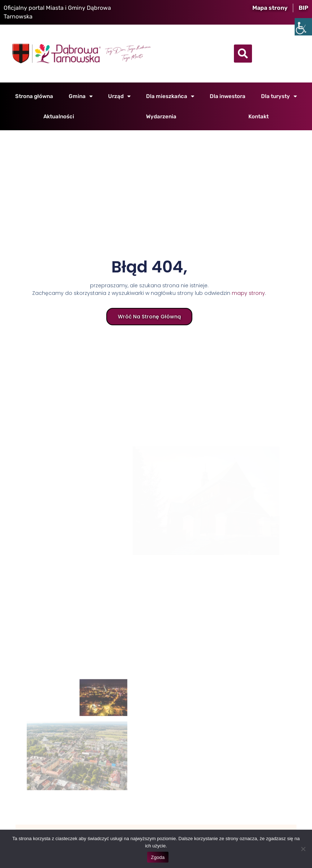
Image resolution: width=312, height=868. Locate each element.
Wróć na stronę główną (149, 317)
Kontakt (258, 117)
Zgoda (158, 857)
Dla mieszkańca (170, 96)
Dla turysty (279, 96)
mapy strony (248, 293)
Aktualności (59, 117)
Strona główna (34, 96)
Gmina (81, 96)
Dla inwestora (228, 96)
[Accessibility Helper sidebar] (303, 27)
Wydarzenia (161, 117)
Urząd (119, 96)
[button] (243, 54)
